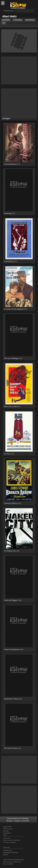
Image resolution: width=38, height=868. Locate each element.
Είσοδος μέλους (8, 829)
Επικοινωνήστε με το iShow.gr (18, 818)
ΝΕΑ (4, 23)
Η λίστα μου (7, 838)
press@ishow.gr (16, 862)
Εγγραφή (6, 831)
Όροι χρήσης (7, 833)
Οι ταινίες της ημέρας (10, 842)
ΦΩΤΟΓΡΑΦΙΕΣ (30, 20)
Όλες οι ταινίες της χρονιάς (11, 840)
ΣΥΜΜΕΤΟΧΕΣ (18, 20)
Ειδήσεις (6, 855)
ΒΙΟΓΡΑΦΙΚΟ (6, 20)
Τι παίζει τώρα (7, 850)
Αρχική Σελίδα (7, 827)
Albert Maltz (9, 16)
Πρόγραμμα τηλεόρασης (11, 852)
